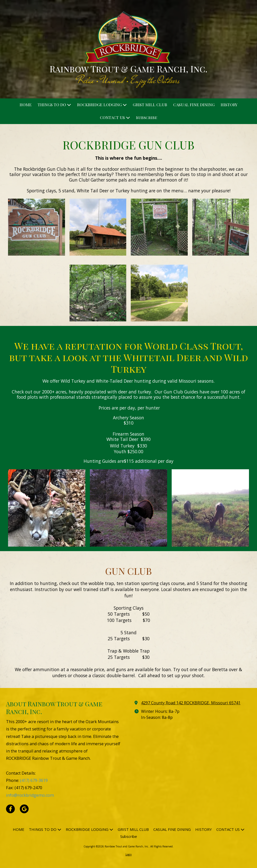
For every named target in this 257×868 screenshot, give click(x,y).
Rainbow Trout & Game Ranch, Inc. (128, 69)
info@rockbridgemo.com (30, 795)
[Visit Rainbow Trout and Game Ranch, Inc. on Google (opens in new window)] (24, 809)
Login (129, 854)
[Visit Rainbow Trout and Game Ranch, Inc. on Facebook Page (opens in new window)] (10, 809)
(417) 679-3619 (34, 780)
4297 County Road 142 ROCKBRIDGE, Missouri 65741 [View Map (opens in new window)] (191, 703)
